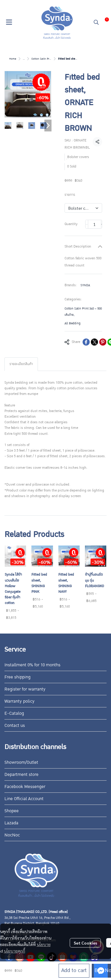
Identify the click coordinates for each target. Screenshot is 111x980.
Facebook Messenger (25, 787)
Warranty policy (20, 701)
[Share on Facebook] (86, 342)
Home (13, 59)
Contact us (15, 725)
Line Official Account (24, 799)
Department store (21, 774)
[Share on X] (94, 342)
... (24, 59)
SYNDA (85, 285)
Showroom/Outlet (21, 762)
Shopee (12, 811)
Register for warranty (25, 689)
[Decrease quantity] (87, 224)
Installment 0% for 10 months (32, 665)
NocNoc (12, 835)
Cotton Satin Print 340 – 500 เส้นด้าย (83, 312)
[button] (96, 22)
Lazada (11, 823)
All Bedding (73, 323)
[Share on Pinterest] (103, 342)
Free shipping (17, 677)
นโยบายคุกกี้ (15, 951)
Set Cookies (85, 943)
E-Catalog (14, 713)
